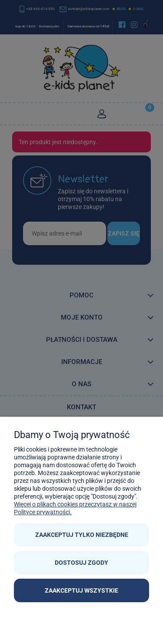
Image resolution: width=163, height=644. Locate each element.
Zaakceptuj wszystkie (81, 590)
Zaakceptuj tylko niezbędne (82, 535)
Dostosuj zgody (81, 563)
